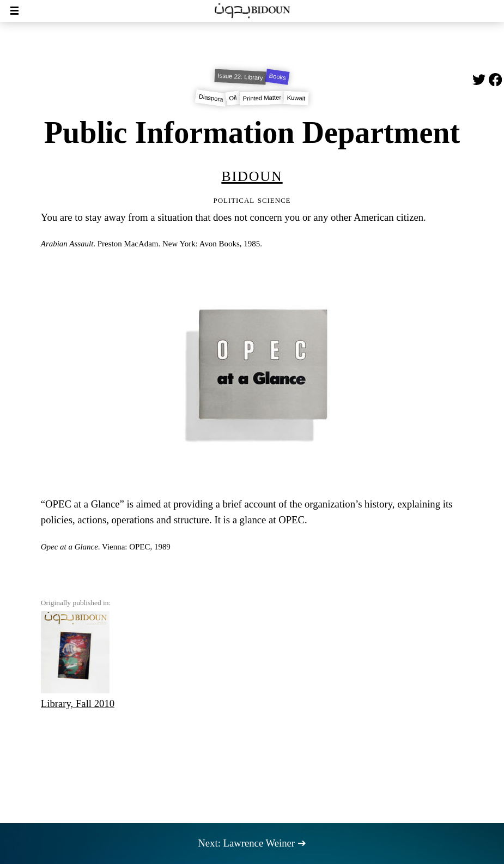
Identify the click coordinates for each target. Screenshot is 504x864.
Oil (233, 99)
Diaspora (211, 98)
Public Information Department (252, 132)
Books (278, 77)
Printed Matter (262, 98)
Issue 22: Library (241, 77)
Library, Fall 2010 (78, 660)
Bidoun (252, 174)
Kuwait (296, 99)
